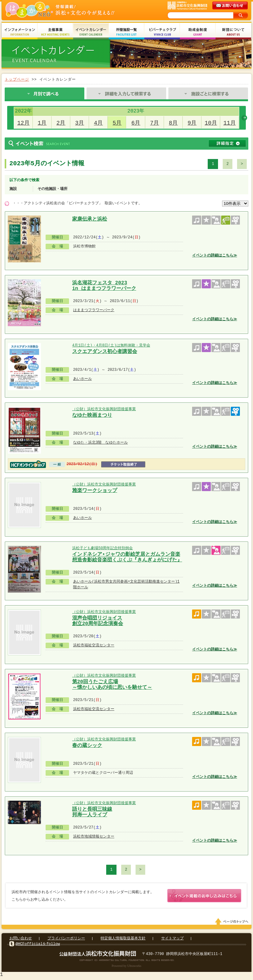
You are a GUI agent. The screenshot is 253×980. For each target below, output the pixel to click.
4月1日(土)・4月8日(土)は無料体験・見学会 (111, 345)
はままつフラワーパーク (94, 310)
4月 (99, 123)
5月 (117, 123)
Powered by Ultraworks (127, 967)
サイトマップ (172, 940)
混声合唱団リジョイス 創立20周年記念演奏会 (98, 620)
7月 (155, 123)
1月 (42, 123)
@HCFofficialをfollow (38, 945)
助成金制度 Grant (198, 32)
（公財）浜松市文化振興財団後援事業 (104, 409)
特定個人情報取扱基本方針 (123, 940)
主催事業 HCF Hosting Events (55, 32)
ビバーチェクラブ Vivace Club (162, 32)
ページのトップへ (233, 923)
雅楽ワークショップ (95, 491)
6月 (136, 123)
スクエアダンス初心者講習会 (105, 352)
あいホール (82, 379)
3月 (80, 123)
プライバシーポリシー (66, 940)
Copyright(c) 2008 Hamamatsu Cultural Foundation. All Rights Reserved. (127, 961)
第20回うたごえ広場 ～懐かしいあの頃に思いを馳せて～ (112, 684)
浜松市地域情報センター (94, 836)
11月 (230, 123)
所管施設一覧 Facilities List (126, 32)
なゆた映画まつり (92, 415)
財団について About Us (233, 32)
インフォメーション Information (20, 32)
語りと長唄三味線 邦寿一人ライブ (92, 811)
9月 (192, 123)
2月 (61, 123)
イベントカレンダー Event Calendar (91, 32)
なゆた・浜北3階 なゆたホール (100, 443)
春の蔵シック (87, 746)
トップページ (17, 80)
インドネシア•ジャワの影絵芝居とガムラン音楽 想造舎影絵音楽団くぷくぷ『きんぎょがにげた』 (127, 557)
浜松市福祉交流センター (94, 645)
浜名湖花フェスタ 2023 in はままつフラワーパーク (104, 285)
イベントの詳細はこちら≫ (215, 255)
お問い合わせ (21, 940)
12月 (23, 123)
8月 (174, 123)
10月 (211, 123)
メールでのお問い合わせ (231, 6)
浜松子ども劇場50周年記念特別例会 (102, 548)
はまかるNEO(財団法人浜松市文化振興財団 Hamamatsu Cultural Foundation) (73, 10)
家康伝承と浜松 (90, 219)
